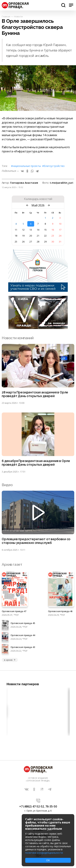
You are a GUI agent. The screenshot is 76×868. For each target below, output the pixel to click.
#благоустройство (53, 166)
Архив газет (12, 564)
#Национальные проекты (26, 166)
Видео (7, 485)
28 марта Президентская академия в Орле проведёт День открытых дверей (35, 394)
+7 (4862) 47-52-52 (32, 806)
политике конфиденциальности (44, 853)
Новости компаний (18, 338)
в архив (10, 660)
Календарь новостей (38, 199)
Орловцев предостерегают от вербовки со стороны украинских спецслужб (36, 541)
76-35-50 (51, 806)
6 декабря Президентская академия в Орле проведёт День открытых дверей (36, 463)
